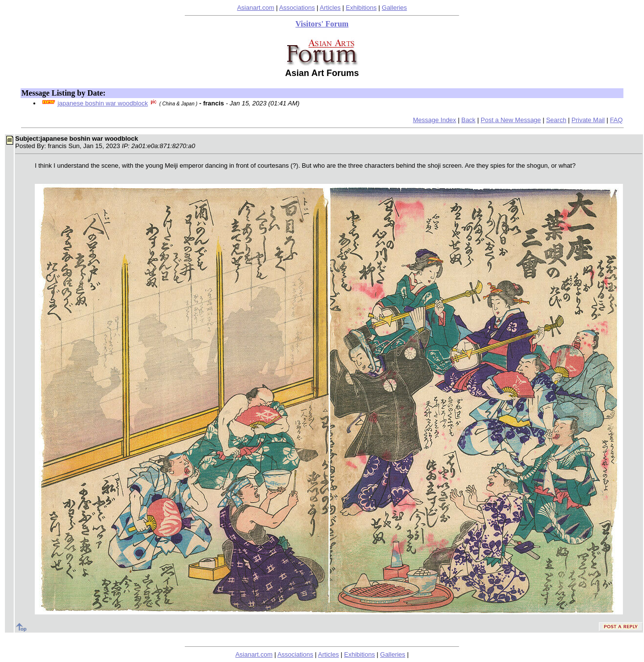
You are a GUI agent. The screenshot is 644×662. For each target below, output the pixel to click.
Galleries (394, 8)
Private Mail (588, 120)
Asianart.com (256, 8)
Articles (330, 8)
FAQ (617, 120)
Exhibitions (361, 8)
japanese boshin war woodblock (102, 103)
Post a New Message (511, 120)
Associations (297, 8)
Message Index (434, 120)
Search (556, 120)
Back (468, 120)
